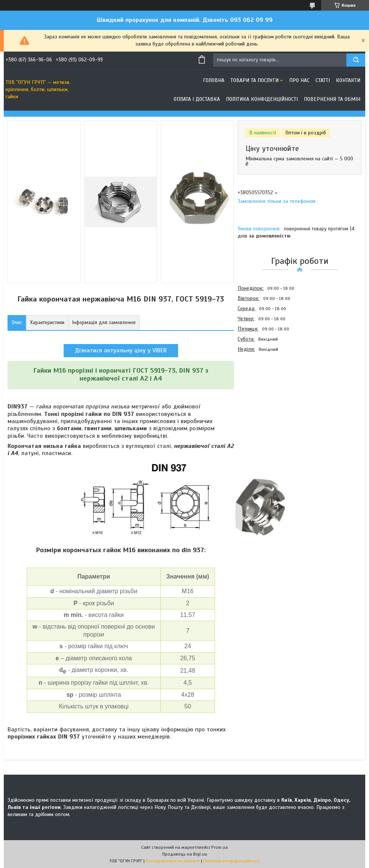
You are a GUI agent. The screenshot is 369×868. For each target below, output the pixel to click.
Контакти (348, 80)
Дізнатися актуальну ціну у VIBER (121, 350)
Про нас (299, 80)
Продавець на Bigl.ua (185, 854)
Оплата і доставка (197, 99)
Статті (323, 80)
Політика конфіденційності (262, 99)
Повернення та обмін (332, 99)
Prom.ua (220, 847)
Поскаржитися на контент (173, 861)
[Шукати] (356, 60)
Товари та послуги (255, 80)
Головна (214, 80)
